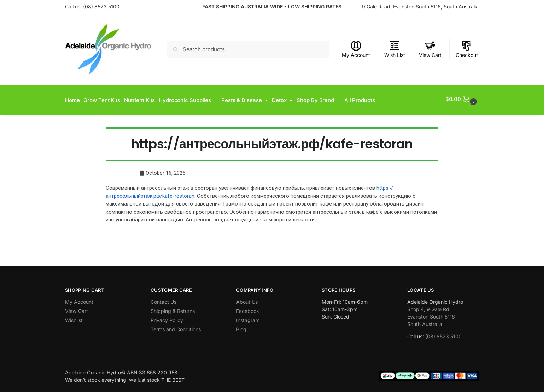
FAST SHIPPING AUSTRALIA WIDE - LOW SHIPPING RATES (272, 7)
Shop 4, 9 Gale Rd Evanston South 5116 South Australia (431, 314)
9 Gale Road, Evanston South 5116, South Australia (420, 7)
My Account (356, 49)
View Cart (430, 49)
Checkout (467, 49)
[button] (462, 99)
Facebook (248, 309)
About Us (247, 300)
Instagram (248, 318)
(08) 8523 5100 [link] (443, 334)
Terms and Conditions (176, 327)
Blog (241, 327)
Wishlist (74, 318)
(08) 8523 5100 (101, 7)
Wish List (395, 49)
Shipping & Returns (173, 309)
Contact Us (163, 300)
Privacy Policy (167, 318)
